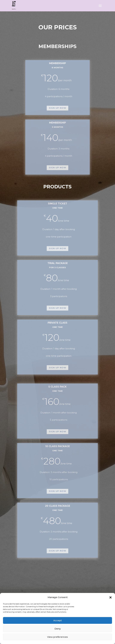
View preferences (57, 637)
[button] (111, 597)
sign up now (57, 108)
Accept (57, 620)
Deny (58, 629)
